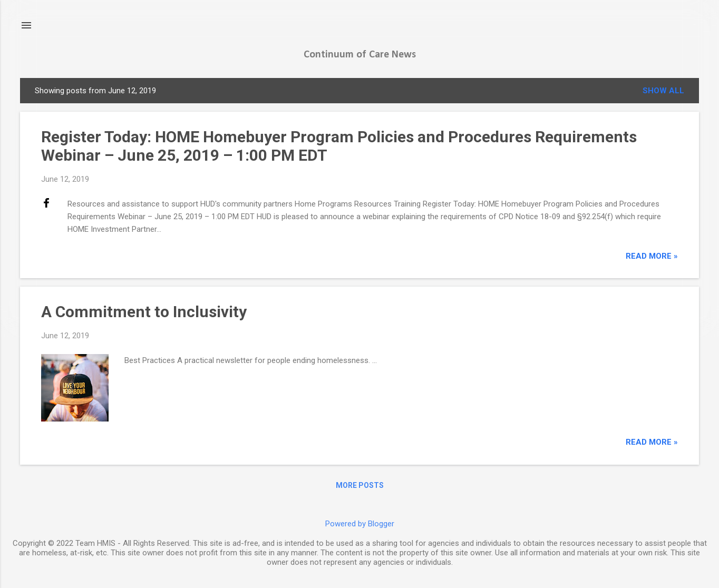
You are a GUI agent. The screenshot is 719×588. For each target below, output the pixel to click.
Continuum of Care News (360, 55)
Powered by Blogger (360, 524)
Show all (663, 91)
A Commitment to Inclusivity (144, 312)
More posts (360, 485)
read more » (652, 256)
